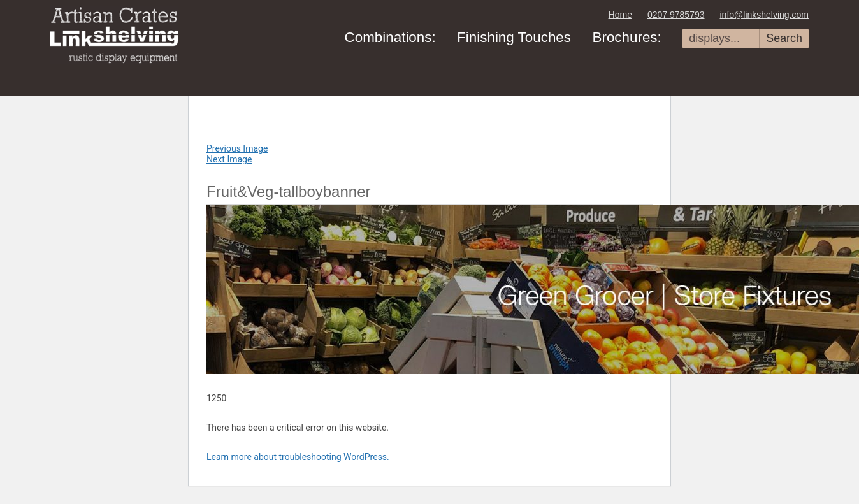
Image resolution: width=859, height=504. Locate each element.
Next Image (229, 159)
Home (620, 15)
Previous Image (237, 148)
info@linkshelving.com (765, 15)
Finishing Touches (514, 37)
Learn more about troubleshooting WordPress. (298, 457)
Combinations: (390, 37)
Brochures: (626, 37)
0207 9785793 (676, 15)
